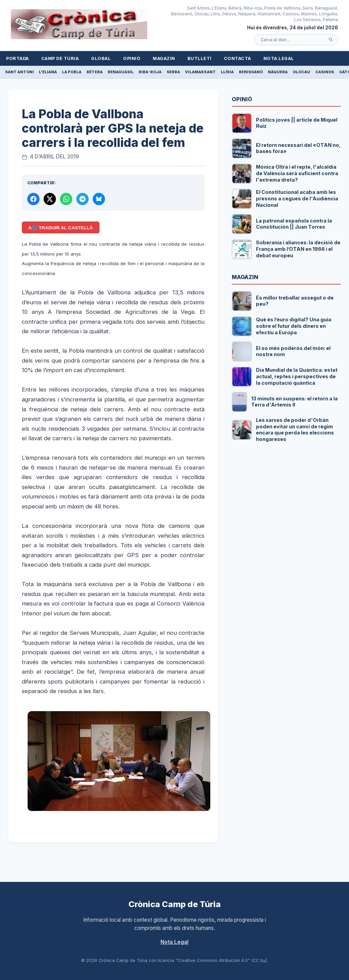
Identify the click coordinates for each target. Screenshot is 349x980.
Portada (18, 58)
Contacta (238, 58)
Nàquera (278, 72)
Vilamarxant (200, 72)
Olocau (301, 72)
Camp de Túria (60, 58)
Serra (173, 72)
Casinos (325, 72)
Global (101, 58)
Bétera (95, 72)
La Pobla (72, 72)
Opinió (132, 58)
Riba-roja (150, 72)
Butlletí (200, 58)
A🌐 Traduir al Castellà (60, 228)
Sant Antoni (19, 72)
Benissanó (251, 72)
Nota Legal (279, 58)
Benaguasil (121, 72)
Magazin (164, 58)
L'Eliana (48, 72)
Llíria (227, 72)
